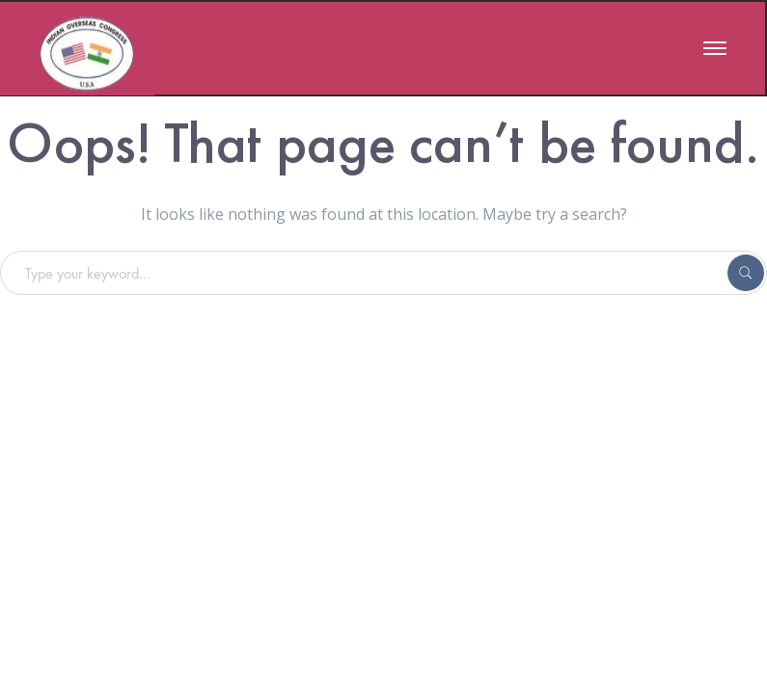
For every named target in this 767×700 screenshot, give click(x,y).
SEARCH (746, 273)
